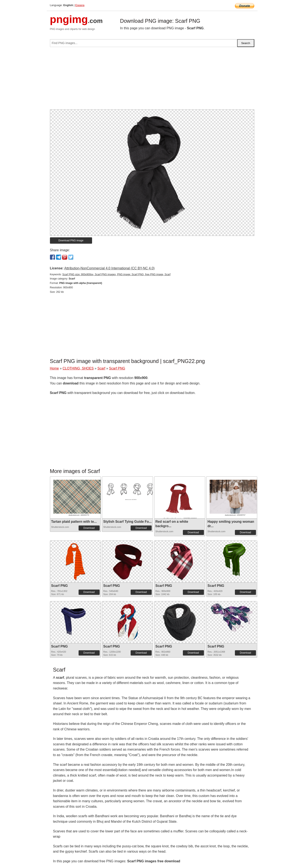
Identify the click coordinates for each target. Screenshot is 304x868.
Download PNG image (71, 241)
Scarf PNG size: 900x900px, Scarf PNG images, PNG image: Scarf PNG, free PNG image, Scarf (117, 274)
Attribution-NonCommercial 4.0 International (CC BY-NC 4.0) (109, 268)
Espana (80, 5)
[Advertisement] (152, 80)
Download (89, 528)
